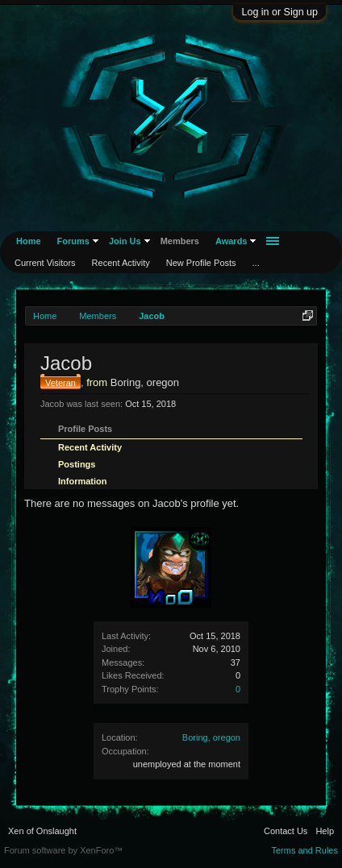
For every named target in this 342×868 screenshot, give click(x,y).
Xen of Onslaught (42, 831)
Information (83, 481)
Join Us (125, 241)
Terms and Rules (304, 850)
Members (180, 241)
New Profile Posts (201, 263)
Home (29, 241)
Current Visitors (45, 263)
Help (325, 831)
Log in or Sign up (279, 12)
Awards (231, 241)
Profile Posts (85, 429)
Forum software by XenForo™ (63, 850)
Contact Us (286, 831)
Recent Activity (90, 447)
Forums (73, 241)
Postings (77, 464)
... (256, 263)
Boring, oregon (211, 737)
